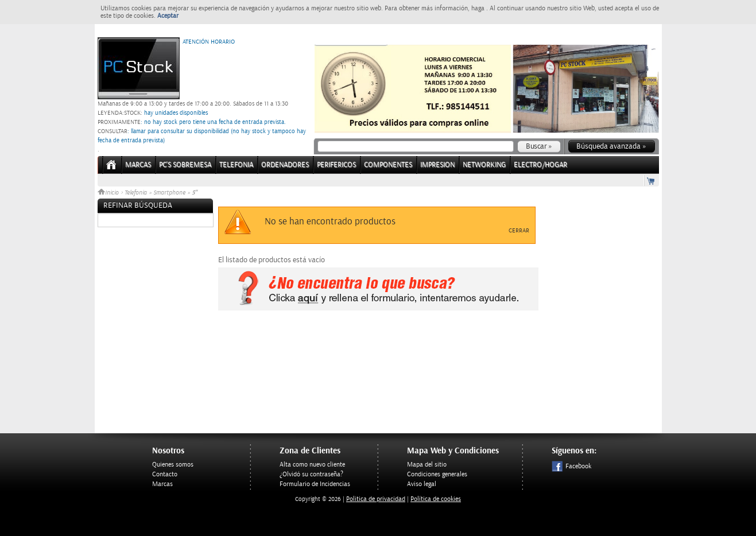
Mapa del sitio (427, 465)
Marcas (138, 165)
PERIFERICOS (336, 165)
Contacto (165, 474)
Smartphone (169, 193)
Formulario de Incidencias (315, 484)
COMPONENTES (388, 165)
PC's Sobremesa (185, 165)
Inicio (109, 193)
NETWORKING (484, 165)
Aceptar (168, 16)
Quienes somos (173, 465)
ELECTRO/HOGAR (540, 165)
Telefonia (136, 193)
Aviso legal (422, 484)
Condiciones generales (437, 474)
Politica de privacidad (376, 499)
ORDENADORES (285, 165)
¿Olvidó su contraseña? (311, 474)
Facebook (571, 466)
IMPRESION (437, 165)
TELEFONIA (236, 165)
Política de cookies (436, 499)
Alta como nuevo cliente (312, 465)
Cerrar (519, 231)
